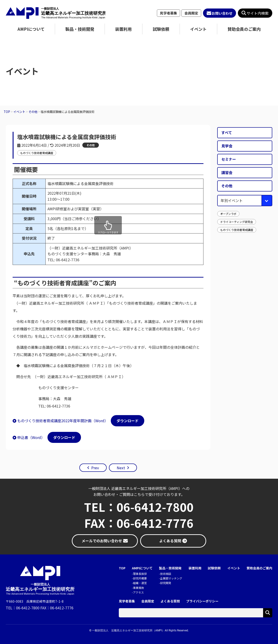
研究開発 (166, 583)
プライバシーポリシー (202, 601)
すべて (227, 132)
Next (121, 468)
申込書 (23, 437)
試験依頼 (161, 29)
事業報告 (139, 588)
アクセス (138, 592)
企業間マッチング (171, 578)
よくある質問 (170, 601)
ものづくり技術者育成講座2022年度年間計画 (54, 421)
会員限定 (191, 13)
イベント (198, 29)
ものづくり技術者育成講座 (37, 153)
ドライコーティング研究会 (237, 222)
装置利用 (123, 29)
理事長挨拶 (140, 574)
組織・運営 (140, 583)
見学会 (227, 146)
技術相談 (166, 574)
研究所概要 (140, 578)
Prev (95, 468)
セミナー (229, 159)
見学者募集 (168, 13)
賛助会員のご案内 (244, 29)
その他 (91, 145)
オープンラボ (228, 214)
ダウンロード (128, 421)
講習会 (227, 172)
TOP (122, 568)
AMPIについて (31, 29)
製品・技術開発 (80, 29)
